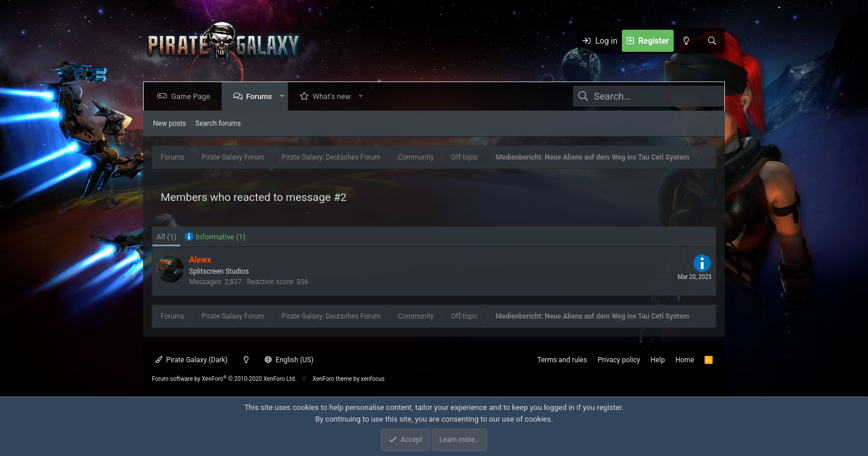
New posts (170, 123)
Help (658, 360)
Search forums (218, 123)
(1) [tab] (166, 237)
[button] (284, 96)
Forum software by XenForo (224, 379)
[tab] (215, 237)
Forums (261, 96)
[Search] (712, 41)
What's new (334, 96)
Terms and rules (562, 360)
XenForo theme (332, 379)
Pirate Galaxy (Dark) (191, 360)
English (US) (289, 360)
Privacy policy (619, 360)
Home (685, 360)
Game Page (193, 96)
